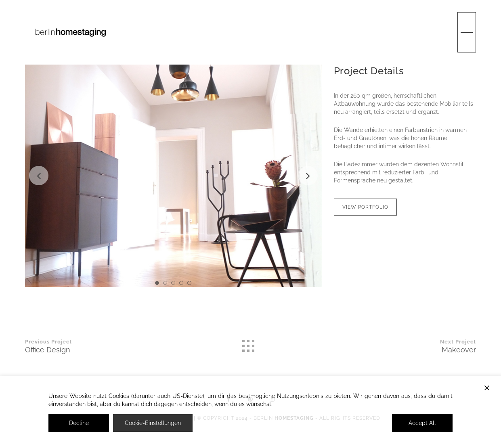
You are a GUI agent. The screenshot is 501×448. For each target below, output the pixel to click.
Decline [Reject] (79, 423)
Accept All (422, 423)
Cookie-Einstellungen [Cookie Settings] (153, 423)
